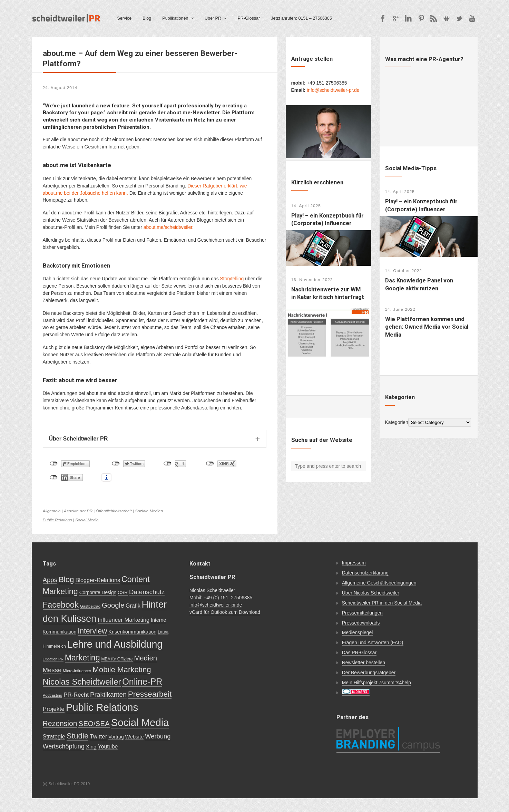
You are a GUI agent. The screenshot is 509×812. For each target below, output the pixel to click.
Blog (147, 18)
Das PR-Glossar (359, 652)
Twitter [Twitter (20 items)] (98, 737)
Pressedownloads (361, 623)
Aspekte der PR (78, 511)
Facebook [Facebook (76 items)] (61, 605)
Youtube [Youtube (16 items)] (108, 747)
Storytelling (232, 279)
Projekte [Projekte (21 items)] (54, 709)
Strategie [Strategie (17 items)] (54, 736)
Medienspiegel (358, 632)
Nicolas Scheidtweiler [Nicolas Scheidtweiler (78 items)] (82, 682)
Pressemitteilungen (362, 613)
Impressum (354, 563)
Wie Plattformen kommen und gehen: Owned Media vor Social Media (427, 327)
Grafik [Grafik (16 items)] (133, 606)
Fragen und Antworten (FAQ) (373, 642)
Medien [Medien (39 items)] (145, 658)
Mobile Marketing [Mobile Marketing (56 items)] (122, 670)
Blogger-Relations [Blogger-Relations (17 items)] (98, 580)
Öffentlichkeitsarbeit (114, 511)
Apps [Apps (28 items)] (50, 580)
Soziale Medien (149, 511)
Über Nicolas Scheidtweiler (371, 593)
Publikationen (175, 18)
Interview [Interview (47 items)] (92, 631)
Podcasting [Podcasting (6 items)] (53, 695)
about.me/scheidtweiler (168, 227)
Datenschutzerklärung (365, 573)
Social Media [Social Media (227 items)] (140, 722)
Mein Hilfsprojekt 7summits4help (376, 683)
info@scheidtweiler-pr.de (333, 90)
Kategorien (397, 422)
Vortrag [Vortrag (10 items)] (116, 737)
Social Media (87, 520)
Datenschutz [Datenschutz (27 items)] (147, 592)
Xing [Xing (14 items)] (91, 747)
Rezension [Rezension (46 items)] (60, 723)
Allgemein (52, 511)
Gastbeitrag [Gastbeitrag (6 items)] (90, 606)
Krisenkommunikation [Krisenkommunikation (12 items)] (132, 632)
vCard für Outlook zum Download (225, 612)
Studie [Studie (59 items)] (78, 736)
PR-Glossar (249, 18)
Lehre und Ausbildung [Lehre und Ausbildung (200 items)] (115, 644)
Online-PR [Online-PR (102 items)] (142, 681)
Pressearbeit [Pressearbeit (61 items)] (150, 694)
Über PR (213, 18)
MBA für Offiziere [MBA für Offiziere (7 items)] (117, 659)
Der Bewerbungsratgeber (369, 673)
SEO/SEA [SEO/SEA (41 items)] (94, 723)
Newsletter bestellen (364, 663)
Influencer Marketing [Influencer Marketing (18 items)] (124, 620)
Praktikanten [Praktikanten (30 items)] (108, 694)
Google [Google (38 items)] (113, 605)
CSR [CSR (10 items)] (123, 593)
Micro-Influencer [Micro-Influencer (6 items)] (77, 671)
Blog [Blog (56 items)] (66, 579)
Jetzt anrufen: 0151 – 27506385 (301, 18)
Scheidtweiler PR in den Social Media (382, 603)
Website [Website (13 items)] (134, 737)
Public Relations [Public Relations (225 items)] (102, 707)
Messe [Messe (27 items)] (52, 670)
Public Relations (57, 520)
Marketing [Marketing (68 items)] (82, 658)
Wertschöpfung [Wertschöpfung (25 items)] (64, 746)
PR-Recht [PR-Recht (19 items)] (76, 695)
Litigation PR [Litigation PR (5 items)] (53, 659)
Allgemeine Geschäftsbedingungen (379, 583)
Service (125, 18)
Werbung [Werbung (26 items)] (158, 736)
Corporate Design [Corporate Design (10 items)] (98, 593)
